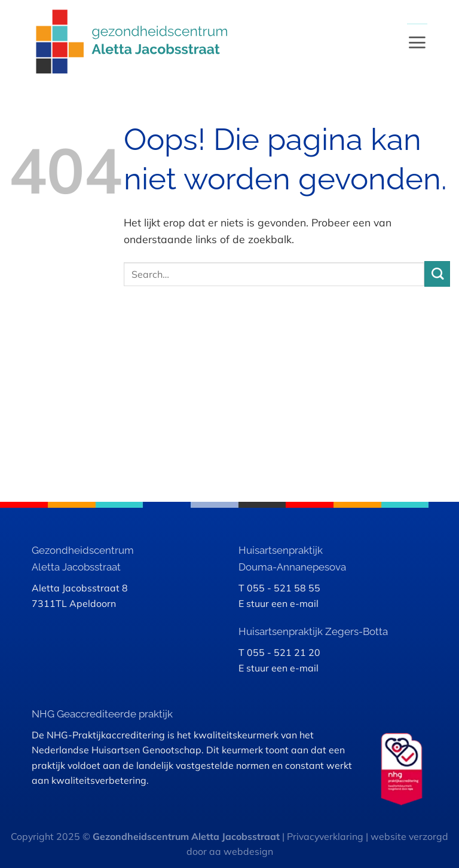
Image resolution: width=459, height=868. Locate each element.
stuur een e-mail (282, 603)
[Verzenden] (437, 274)
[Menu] (417, 42)
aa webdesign (241, 851)
